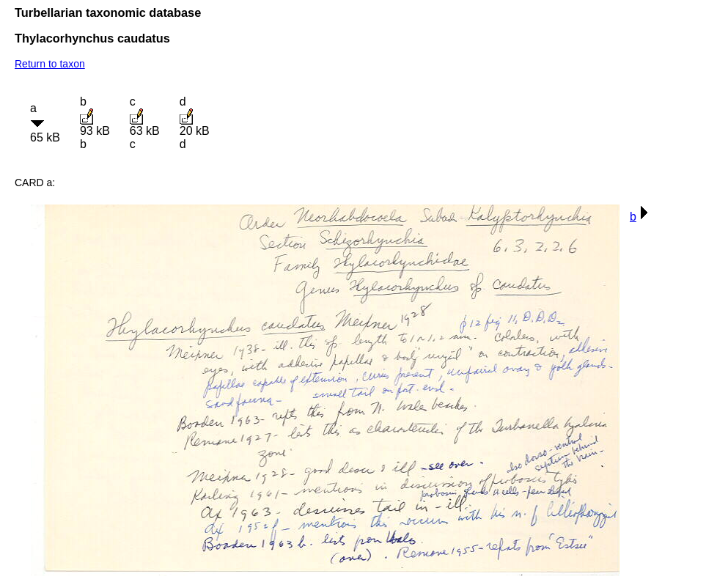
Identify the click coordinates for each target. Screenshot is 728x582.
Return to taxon (50, 64)
